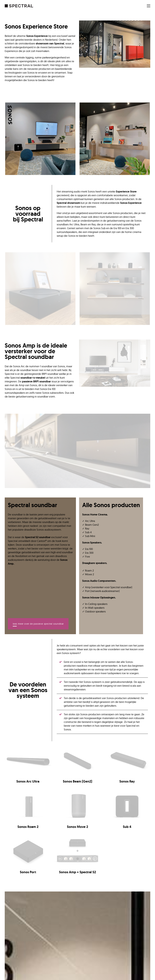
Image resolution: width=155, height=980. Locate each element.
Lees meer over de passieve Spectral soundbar (38, 624)
